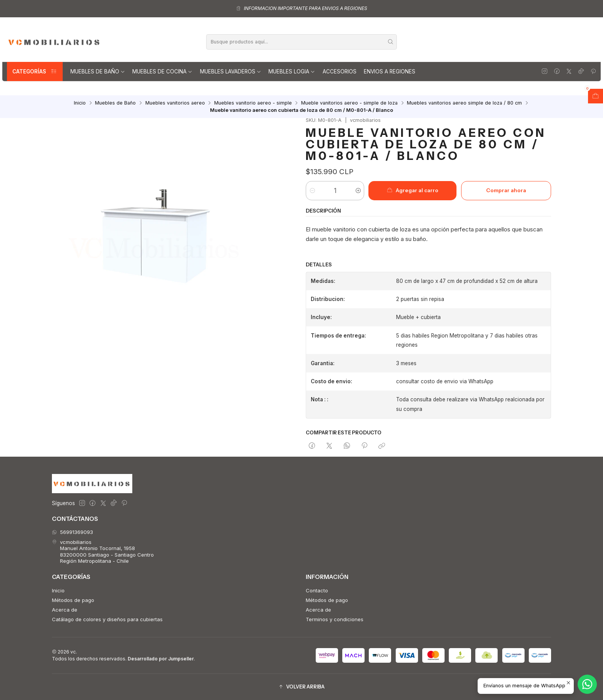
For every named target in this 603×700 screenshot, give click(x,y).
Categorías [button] (35, 71)
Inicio (80, 103)
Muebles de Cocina (162, 71)
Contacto (317, 590)
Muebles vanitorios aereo (175, 103)
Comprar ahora (506, 190)
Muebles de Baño (98, 71)
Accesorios (340, 71)
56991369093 (72, 532)
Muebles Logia (292, 71)
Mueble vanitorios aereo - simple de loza (349, 103)
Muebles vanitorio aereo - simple (253, 103)
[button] (301, 687)
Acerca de (65, 610)
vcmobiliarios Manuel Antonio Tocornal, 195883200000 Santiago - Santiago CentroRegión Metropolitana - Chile (103, 551)
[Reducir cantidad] (312, 191)
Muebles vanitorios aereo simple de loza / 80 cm (464, 103)
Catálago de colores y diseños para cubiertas (107, 619)
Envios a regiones (390, 71)
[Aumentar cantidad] (358, 191)
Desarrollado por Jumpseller (161, 659)
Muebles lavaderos (231, 71)
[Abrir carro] (596, 96)
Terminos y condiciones (335, 619)
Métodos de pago (73, 600)
